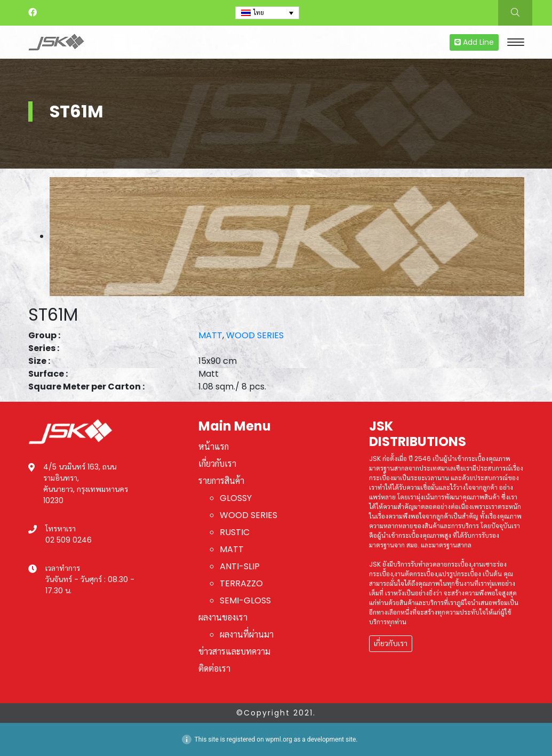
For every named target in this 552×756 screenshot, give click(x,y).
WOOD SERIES (255, 335)
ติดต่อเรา (214, 669)
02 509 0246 (69, 540)
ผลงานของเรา (223, 618)
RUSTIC (235, 532)
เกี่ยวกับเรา (217, 464)
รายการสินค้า (221, 481)
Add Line (474, 42)
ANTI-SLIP (240, 566)
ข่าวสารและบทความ (234, 652)
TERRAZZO (241, 583)
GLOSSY (236, 498)
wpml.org (279, 739)
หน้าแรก (214, 447)
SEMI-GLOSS (245, 600)
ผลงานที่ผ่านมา (247, 635)
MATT (210, 335)
